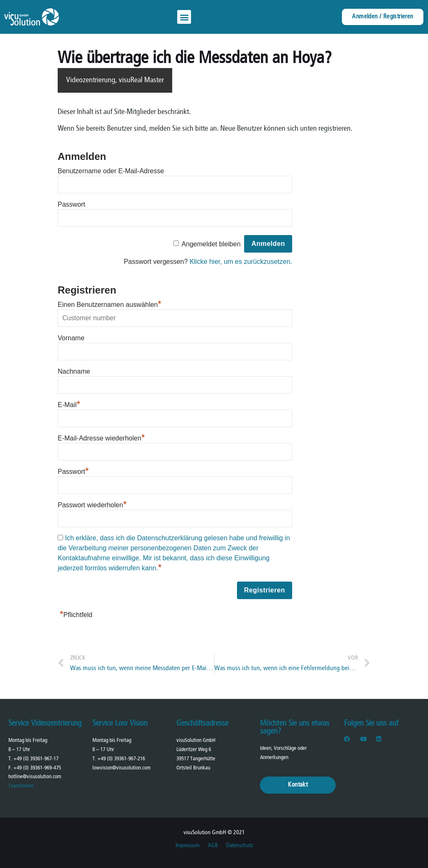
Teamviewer (21, 786)
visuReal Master (141, 80)
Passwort (71, 204)
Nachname (74, 371)
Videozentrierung (91, 80)
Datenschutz (239, 846)
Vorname (71, 338)
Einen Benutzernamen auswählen (110, 305)
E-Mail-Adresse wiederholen (101, 438)
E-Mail (69, 405)
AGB (213, 846)
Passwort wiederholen (92, 505)
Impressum (187, 846)
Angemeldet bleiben (211, 244)
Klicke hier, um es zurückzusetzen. (241, 262)
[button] (184, 17)
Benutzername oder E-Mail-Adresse (111, 171)
